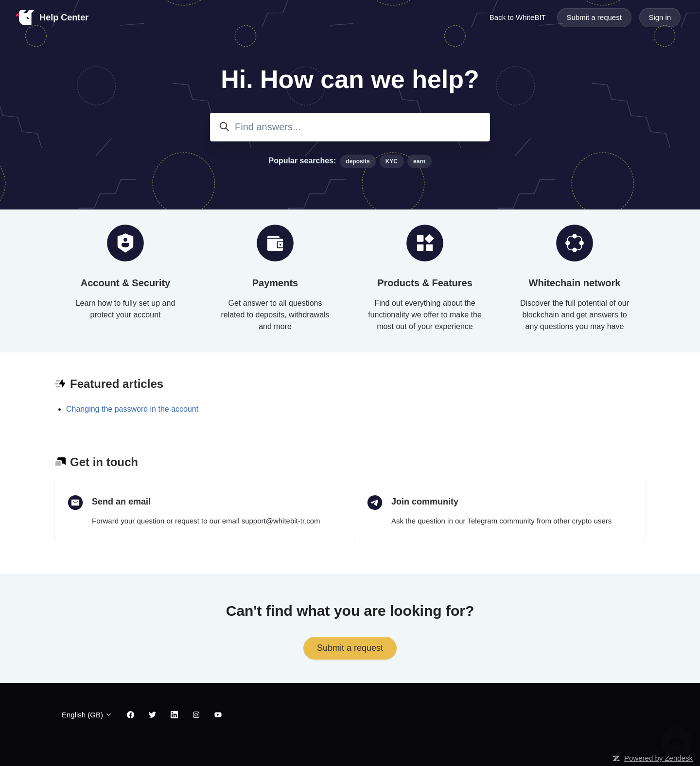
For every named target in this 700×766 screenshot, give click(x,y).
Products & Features (425, 283)
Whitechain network (575, 283)
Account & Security (125, 283)
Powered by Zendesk (658, 758)
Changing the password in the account (132, 409)
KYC (392, 161)
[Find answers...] (350, 127)
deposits (358, 161)
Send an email (121, 502)
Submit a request (594, 17)
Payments (275, 283)
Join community (425, 502)
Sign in (660, 17)
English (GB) (87, 715)
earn (419, 161)
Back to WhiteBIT (518, 17)
